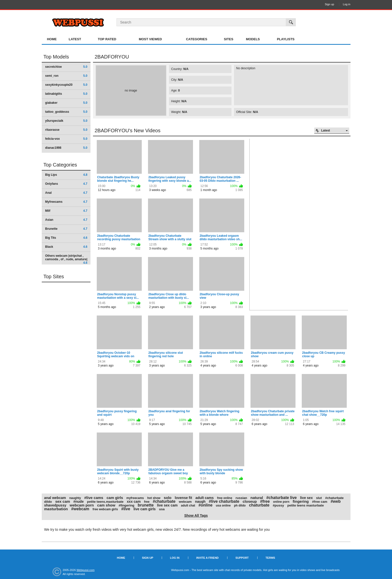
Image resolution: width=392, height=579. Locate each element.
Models (253, 39)
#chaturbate (164, 501)
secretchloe (66, 67)
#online (205, 505)
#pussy (278, 505)
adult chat (188, 505)
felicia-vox (66, 139)
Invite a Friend (207, 558)
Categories (197, 39)
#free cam (320, 502)
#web (335, 501)
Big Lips (66, 175)
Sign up (329, 4)
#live (126, 509)
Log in (347, 4)
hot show (154, 498)
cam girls (115, 498)
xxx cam (134, 501)
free (147, 502)
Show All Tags (196, 515)
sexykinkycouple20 (66, 85)
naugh (200, 501)
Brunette (66, 229)
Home (52, 39)
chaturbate (259, 505)
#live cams (94, 498)
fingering (301, 501)
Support (242, 558)
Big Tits (66, 238)
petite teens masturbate (305, 505)
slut (319, 498)
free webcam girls (105, 509)
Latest (75, 39)
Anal (66, 193)
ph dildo (240, 505)
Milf (66, 211)
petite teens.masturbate (105, 502)
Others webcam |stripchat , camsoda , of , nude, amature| (66, 259)
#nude (78, 501)
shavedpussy (55, 505)
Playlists (286, 39)
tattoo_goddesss (66, 112)
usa (162, 509)
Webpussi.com (85, 570)
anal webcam (55, 498)
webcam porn (82, 505)
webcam (185, 502)
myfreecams (135, 498)
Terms (270, 558)
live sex (306, 498)
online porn (281, 502)
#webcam (80, 509)
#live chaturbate (224, 501)
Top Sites (54, 276)
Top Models (56, 57)
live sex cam (167, 505)
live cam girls (145, 509)
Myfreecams (66, 202)
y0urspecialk (66, 121)
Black (66, 247)
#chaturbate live (281, 498)
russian (241, 498)
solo (168, 498)
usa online (223, 505)
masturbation (56, 509)
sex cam (63, 501)
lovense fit (183, 498)
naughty (75, 498)
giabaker (66, 103)
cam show (106, 505)
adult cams (205, 498)
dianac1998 (66, 148)
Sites (229, 39)
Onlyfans (66, 184)
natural (257, 498)
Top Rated (107, 39)
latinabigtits (66, 94)
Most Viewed (150, 39)
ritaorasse (66, 130)
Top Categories (60, 165)
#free (265, 501)
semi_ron (66, 76)
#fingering (126, 505)
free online (225, 498)
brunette (146, 505)
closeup (250, 501)
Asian (66, 220)
